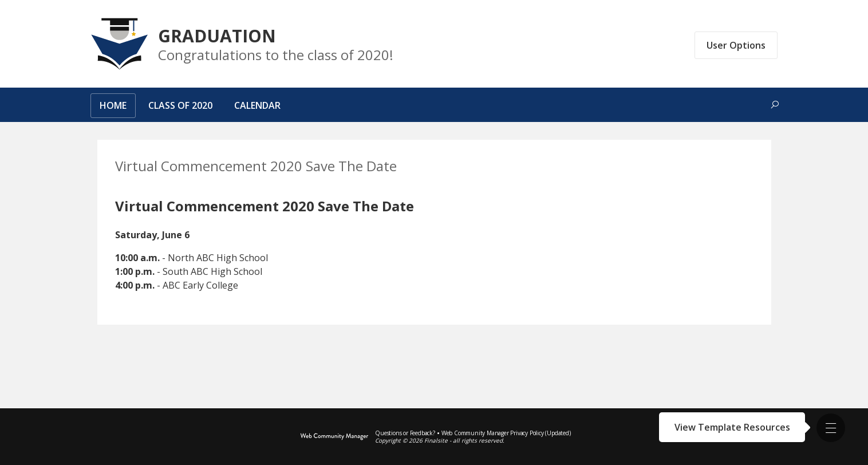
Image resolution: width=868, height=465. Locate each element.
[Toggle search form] (775, 105)
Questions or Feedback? (405, 433)
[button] (831, 428)
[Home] (113, 108)
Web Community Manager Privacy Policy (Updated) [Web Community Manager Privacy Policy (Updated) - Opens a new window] (506, 433)
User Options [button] (736, 45)
